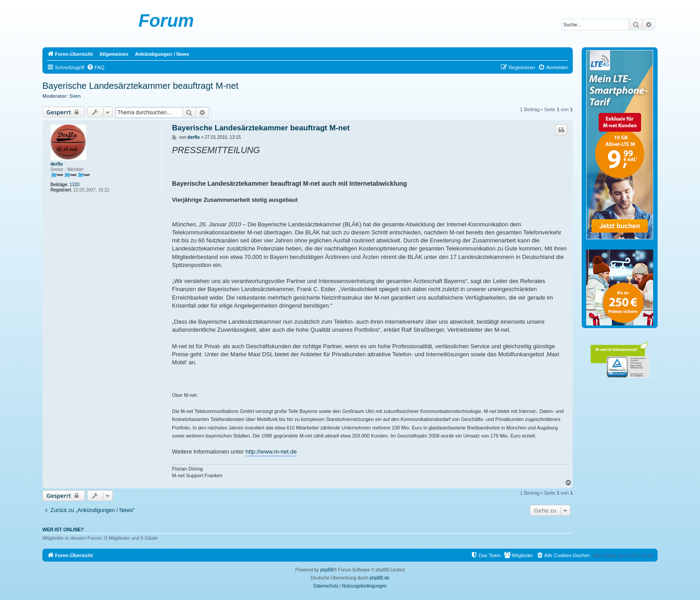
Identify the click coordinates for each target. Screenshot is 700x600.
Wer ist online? (63, 529)
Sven (75, 96)
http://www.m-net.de (271, 452)
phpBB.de (379, 578)
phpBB (327, 570)
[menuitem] (96, 67)
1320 (75, 185)
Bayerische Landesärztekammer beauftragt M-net (140, 86)
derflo (57, 164)
